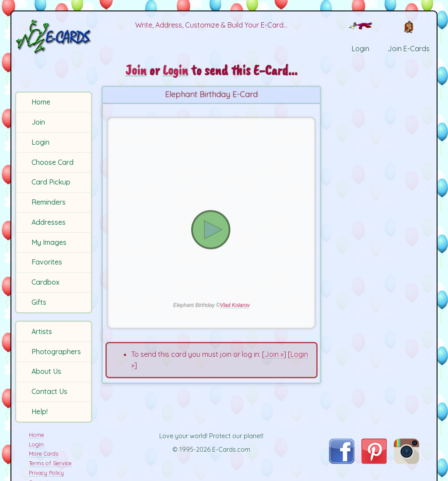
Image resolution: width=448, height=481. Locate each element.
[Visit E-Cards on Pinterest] (374, 461)
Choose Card (52, 162)
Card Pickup (51, 182)
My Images (49, 242)
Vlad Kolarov (235, 305)
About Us (46, 371)
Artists (42, 331)
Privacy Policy (46, 473)
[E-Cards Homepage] (54, 37)
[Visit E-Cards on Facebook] (341, 461)
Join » (274, 354)
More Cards (44, 453)
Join (38, 122)
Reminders (49, 202)
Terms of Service (50, 463)
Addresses (49, 222)
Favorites (47, 262)
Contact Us (49, 391)
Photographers (56, 352)
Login (40, 142)
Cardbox (45, 282)
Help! (40, 411)
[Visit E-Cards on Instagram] (406, 461)
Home (41, 102)
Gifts (39, 302)
